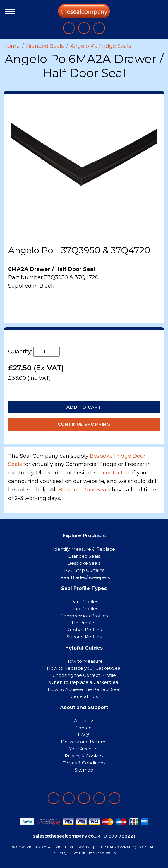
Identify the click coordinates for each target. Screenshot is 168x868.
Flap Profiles (84, 609)
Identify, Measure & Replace (84, 549)
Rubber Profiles (84, 630)
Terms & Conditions (84, 763)
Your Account (84, 749)
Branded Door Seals (84, 490)
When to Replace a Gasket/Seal (84, 682)
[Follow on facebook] (54, 798)
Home (12, 46)
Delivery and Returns (84, 742)
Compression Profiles (84, 616)
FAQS (84, 735)
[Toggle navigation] (9, 11)
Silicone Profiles (84, 637)
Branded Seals (45, 46)
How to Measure (84, 661)
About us (84, 721)
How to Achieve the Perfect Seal (84, 689)
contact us (117, 473)
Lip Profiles (84, 623)
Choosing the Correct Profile (84, 675)
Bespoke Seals (84, 563)
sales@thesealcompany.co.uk (67, 836)
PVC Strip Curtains (84, 570)
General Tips (84, 696)
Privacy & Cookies (84, 756)
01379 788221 (119, 836)
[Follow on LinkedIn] (69, 798)
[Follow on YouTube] (114, 798)
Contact (84, 728)
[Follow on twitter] (99, 798)
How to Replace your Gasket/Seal (84, 668)
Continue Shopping (84, 424)
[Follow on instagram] (84, 798)
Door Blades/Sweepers (84, 577)
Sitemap (84, 770)
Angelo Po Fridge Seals (101, 46)
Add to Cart (84, 407)
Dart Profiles (84, 602)
